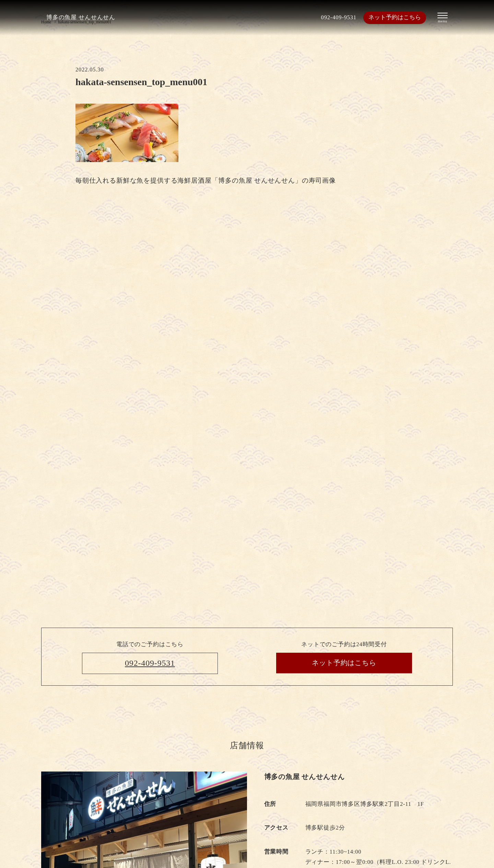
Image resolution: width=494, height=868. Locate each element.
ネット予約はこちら (395, 17)
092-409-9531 (339, 17)
